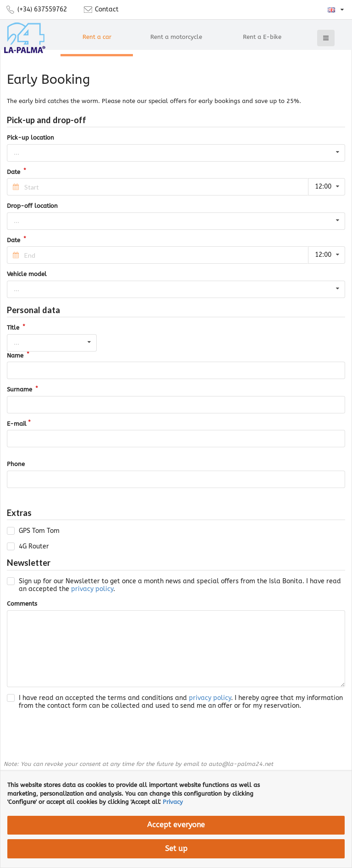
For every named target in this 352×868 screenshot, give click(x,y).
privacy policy (92, 589)
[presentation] (77, 735)
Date (14, 172)
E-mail (17, 424)
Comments (22, 604)
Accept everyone (176, 825)
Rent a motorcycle (176, 37)
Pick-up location (30, 138)
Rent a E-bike (262, 37)
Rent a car (97, 37)
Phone (16, 464)
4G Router (34, 546)
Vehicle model (27, 274)
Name (16, 355)
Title (14, 328)
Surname (20, 389)
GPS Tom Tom (39, 531)
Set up (176, 849)
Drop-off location (32, 206)
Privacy (173, 802)
